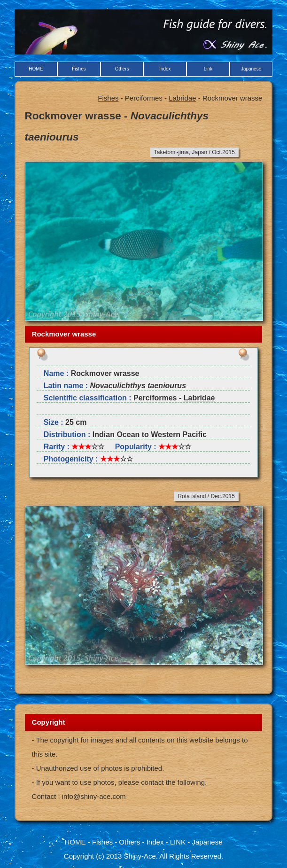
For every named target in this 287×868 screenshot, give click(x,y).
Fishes (79, 69)
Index (165, 69)
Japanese (251, 69)
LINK (178, 842)
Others (122, 69)
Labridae (182, 98)
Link (208, 69)
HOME (36, 69)
